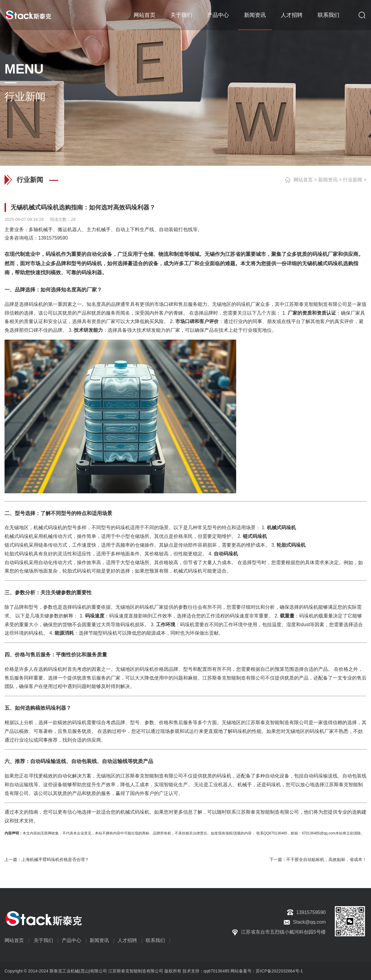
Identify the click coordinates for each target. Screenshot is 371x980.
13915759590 (53, 238)
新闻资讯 (255, 15)
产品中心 (218, 15)
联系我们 (328, 15)
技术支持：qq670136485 (205, 971)
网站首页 (144, 15)
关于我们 (181, 15)
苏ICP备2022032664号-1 (279, 971)
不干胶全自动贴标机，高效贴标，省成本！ (326, 859)
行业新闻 (353, 180)
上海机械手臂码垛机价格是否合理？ (55, 859)
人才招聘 (292, 15)
